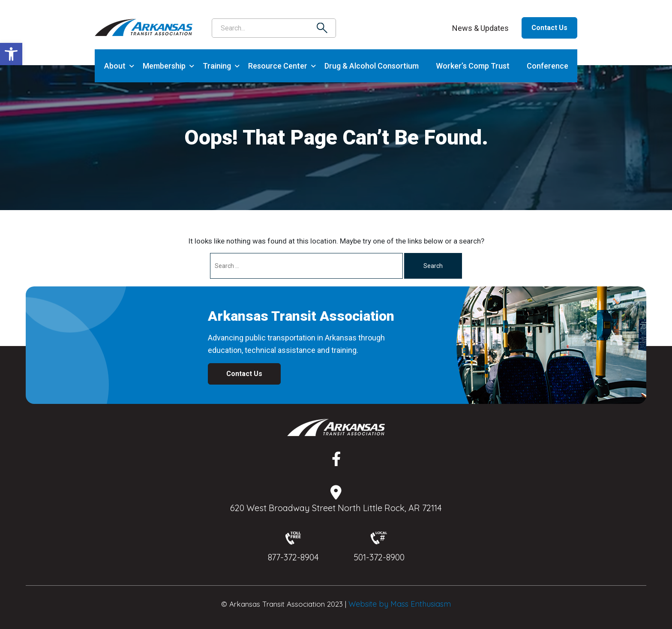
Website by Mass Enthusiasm (400, 604)
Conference (547, 66)
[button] (11, 54)
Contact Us (549, 28)
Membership (164, 66)
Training (217, 66)
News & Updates (480, 28)
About (115, 66)
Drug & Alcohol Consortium (372, 66)
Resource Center (278, 66)
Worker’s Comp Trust (473, 66)
